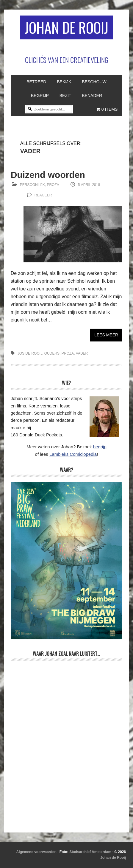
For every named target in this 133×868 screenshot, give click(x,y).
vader (82, 353)
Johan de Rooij (66, 27)
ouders (52, 353)
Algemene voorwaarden (36, 852)
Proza (53, 185)
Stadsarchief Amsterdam (90, 852)
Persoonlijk (32, 185)
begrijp (100, 447)
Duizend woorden (48, 175)
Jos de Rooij (30, 353)
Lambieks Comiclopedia (73, 454)
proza (68, 353)
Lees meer (106, 335)
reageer (43, 195)
